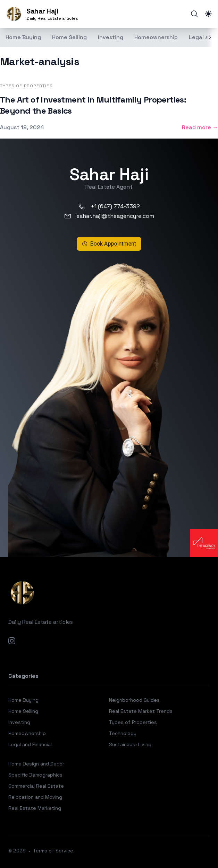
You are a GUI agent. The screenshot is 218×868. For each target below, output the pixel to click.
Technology (123, 733)
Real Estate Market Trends (141, 711)
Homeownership (156, 37)
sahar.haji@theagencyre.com (109, 216)
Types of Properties (133, 722)
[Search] (194, 14)
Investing (111, 37)
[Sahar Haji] (42, 14)
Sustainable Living (130, 744)
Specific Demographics (35, 775)
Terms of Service (53, 851)
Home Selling (69, 37)
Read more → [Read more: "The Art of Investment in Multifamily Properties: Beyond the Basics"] (200, 127)
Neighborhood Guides (134, 700)
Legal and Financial (30, 744)
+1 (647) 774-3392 (109, 206)
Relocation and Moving (35, 797)
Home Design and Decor (36, 764)
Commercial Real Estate (36, 786)
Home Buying (23, 37)
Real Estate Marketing (35, 808)
